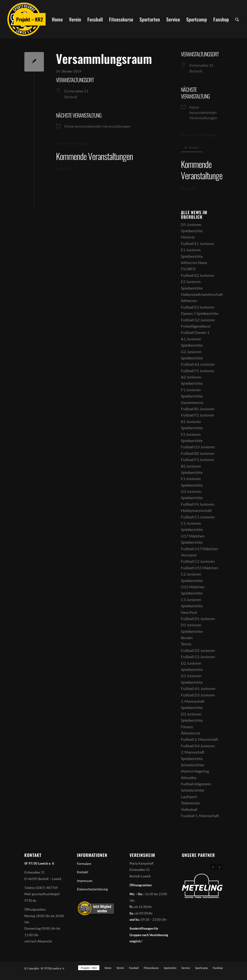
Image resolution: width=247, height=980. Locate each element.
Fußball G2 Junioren (198, 320)
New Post (189, 612)
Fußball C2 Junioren (198, 561)
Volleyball (189, 809)
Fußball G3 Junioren (198, 447)
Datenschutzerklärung (92, 889)
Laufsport (189, 797)
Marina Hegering (195, 771)
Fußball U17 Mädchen (199, 549)
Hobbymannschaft (196, 510)
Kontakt (83, 872)
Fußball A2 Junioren (198, 364)
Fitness (187, 727)
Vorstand (189, 555)
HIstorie (188, 237)
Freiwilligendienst (196, 326)
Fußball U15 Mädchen (199, 568)
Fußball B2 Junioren (198, 453)
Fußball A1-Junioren (198, 688)
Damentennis (192, 402)
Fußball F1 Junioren (198, 371)
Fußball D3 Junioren (198, 695)
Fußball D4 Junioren (198, 746)
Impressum (85, 881)
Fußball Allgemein (196, 784)
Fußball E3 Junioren (198, 307)
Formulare (84, 864)
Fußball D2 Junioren (198, 650)
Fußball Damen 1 (195, 332)
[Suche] (237, 19)
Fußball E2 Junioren (198, 275)
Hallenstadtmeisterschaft (202, 294)
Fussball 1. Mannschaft (200, 816)
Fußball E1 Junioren (198, 243)
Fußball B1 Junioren (198, 409)
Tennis (186, 644)
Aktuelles (189, 778)
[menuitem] (30, 19)
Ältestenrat (190, 733)
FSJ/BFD (188, 269)
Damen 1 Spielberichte (200, 313)
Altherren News (194, 262)
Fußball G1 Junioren (198, 657)
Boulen (187, 638)
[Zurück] (192, 148)
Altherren (189, 301)
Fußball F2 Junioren (198, 415)
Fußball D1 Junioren (198, 619)
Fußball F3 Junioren (198, 460)
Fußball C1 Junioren (198, 517)
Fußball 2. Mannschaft (199, 739)
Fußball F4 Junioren (198, 504)
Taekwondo (190, 803)
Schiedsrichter (193, 765)
